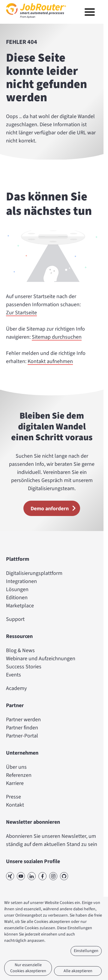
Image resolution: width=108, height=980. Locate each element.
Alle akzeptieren (78, 971)
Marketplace (20, 606)
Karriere (15, 783)
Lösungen (17, 589)
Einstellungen (86, 951)
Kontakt (15, 805)
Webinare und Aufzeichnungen (41, 659)
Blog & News (20, 650)
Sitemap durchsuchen (57, 337)
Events (13, 675)
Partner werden (23, 720)
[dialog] (54, 938)
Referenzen (19, 775)
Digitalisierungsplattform (34, 573)
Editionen (17, 598)
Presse (13, 797)
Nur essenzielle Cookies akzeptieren (28, 968)
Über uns (16, 767)
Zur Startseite (21, 313)
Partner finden (22, 728)
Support (15, 619)
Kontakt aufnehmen (50, 362)
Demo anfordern (55, 508)
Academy (16, 688)
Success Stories (24, 667)
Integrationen (21, 581)
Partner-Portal (22, 736)
